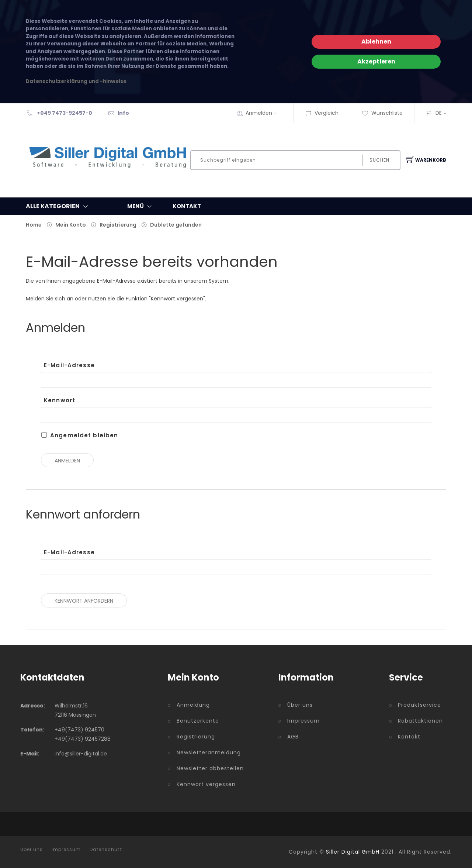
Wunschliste (382, 113)
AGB (293, 737)
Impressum (303, 721)
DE (439, 113)
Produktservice (419, 705)
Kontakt (409, 737)
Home (34, 225)
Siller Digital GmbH (353, 852)
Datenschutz (106, 850)
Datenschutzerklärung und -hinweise (76, 81)
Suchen (379, 160)
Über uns (300, 705)
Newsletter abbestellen (210, 768)
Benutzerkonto (198, 721)
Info (123, 113)
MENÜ (141, 206)
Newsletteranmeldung (209, 752)
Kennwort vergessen (206, 784)
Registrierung (118, 225)
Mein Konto (71, 225)
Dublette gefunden (176, 225)
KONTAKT (187, 206)
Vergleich (322, 113)
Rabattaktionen (420, 721)
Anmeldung (193, 705)
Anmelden (264, 113)
